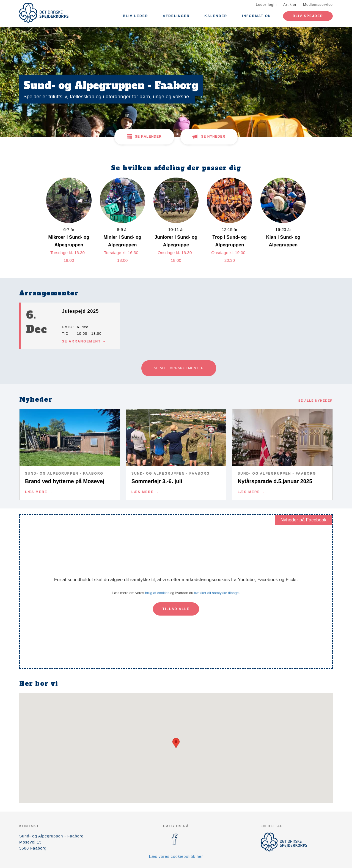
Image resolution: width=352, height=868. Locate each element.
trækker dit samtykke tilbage (216, 593)
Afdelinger (176, 16)
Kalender (216, 16)
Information (257, 16)
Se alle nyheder (316, 401)
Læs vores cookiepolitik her (176, 856)
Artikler (290, 5)
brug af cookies (157, 593)
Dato (67, 327)
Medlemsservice (318, 5)
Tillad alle (176, 609)
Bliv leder (135, 16)
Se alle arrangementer (179, 368)
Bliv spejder (308, 16)
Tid (65, 334)
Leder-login (266, 5)
